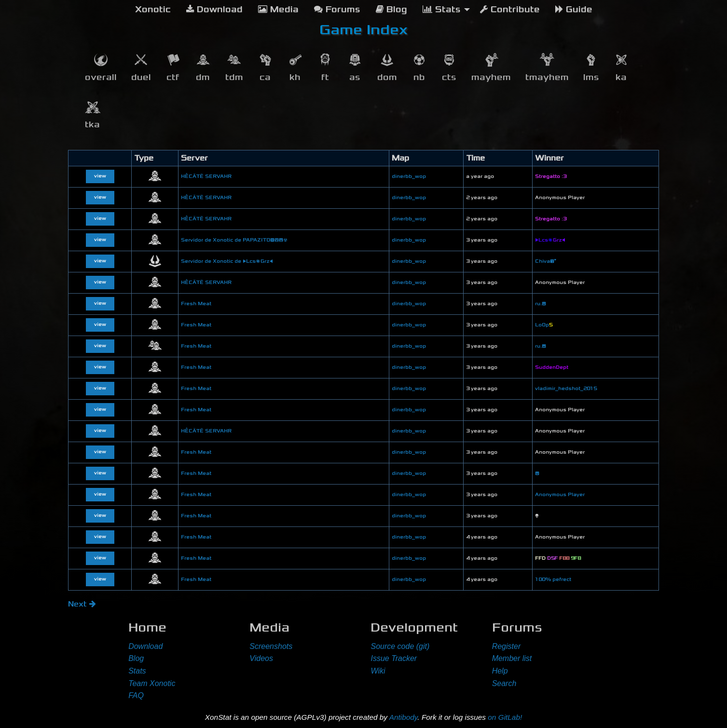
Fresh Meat (196, 304)
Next (82, 604)
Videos (261, 658)
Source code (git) (400, 646)
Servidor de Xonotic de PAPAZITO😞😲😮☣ (234, 240)
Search (504, 683)
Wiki (378, 671)
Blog (136, 658)
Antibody (404, 717)
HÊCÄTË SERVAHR (206, 176)
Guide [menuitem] (574, 9)
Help (500, 671)
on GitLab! (505, 717)
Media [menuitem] (278, 9)
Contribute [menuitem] (510, 9)
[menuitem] (153, 10)
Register (507, 646)
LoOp (544, 325)
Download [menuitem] (214, 9)
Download (145, 646)
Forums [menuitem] (337, 9)
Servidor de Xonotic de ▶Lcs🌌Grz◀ (227, 261)
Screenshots (271, 646)
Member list (512, 658)
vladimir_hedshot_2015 (566, 389)
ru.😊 (541, 304)
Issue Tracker (394, 658)
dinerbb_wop (409, 176)
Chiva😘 (546, 261)
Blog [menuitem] (391, 9)
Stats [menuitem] (442, 9)
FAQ (136, 695)
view (100, 176)
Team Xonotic (152, 683)
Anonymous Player (560, 495)
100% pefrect (553, 580)
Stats (137, 671)
